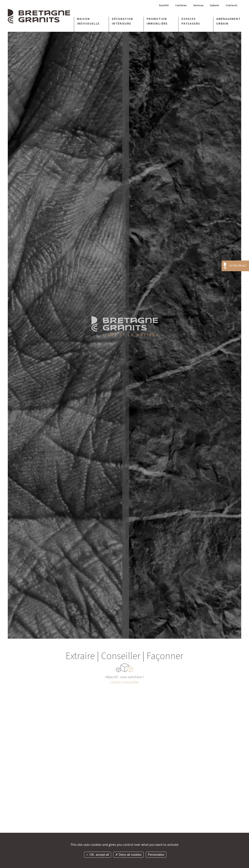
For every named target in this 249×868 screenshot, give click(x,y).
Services (196, 6)
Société (159, 6)
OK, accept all (98, 855)
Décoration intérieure (122, 22)
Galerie (213, 6)
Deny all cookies (128, 855)
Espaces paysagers (191, 22)
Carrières (177, 6)
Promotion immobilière (157, 22)
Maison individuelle (88, 22)
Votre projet (238, 266)
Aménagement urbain (229, 22)
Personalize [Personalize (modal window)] (156, 855)
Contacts (231, 6)
